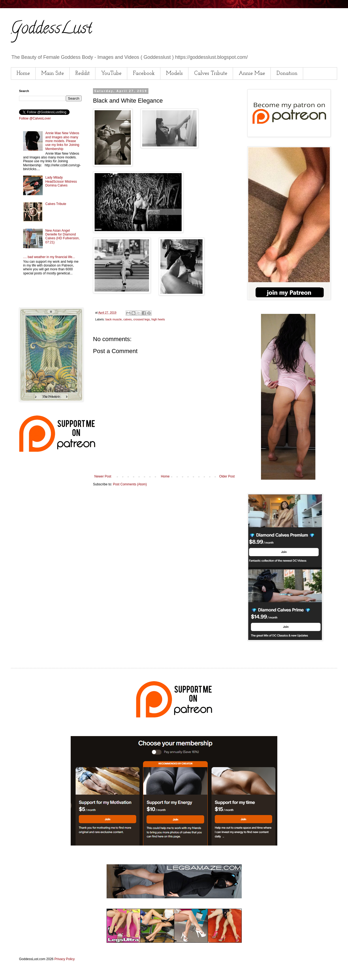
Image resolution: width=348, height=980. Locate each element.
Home (23, 73)
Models (174, 73)
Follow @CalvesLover (35, 118)
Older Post (227, 476)
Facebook (144, 73)
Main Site (53, 73)
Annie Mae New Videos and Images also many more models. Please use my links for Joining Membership (62, 141)
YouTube (111, 73)
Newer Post (103, 476)
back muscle (114, 319)
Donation (287, 73)
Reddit (83, 73)
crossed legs (142, 319)
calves (128, 319)
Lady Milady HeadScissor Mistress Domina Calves (61, 181)
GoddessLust (51, 30)
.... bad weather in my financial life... (49, 257)
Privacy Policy (65, 959)
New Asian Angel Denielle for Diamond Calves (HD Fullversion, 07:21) (63, 236)
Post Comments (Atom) (130, 484)
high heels (158, 319)
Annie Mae (252, 73)
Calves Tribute (211, 73)
